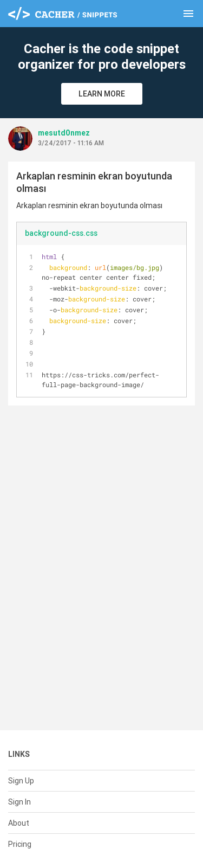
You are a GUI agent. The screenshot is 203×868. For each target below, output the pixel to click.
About (19, 823)
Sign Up (21, 781)
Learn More (102, 94)
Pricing (20, 844)
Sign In (19, 802)
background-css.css (61, 233)
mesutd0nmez (64, 133)
